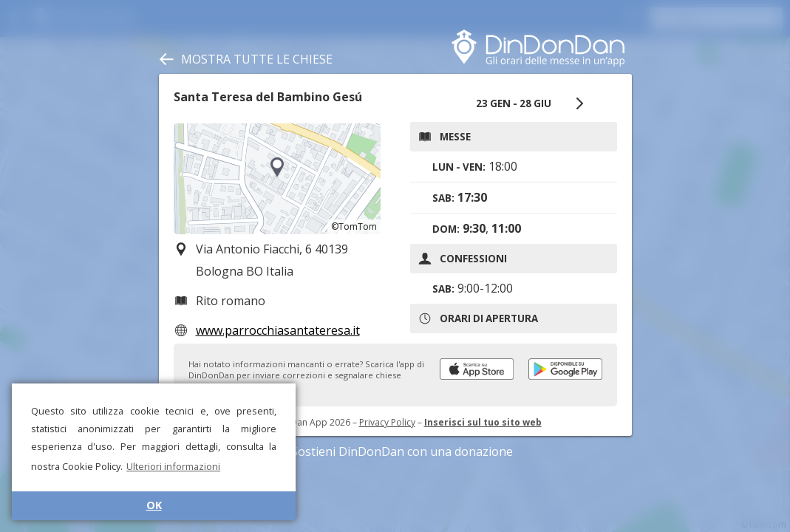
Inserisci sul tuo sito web (483, 422)
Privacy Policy (387, 422)
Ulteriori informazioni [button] (173, 466)
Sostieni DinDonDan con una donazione (395, 451)
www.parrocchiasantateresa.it (278, 330)
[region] (277, 179)
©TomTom (354, 226)
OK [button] (154, 505)
